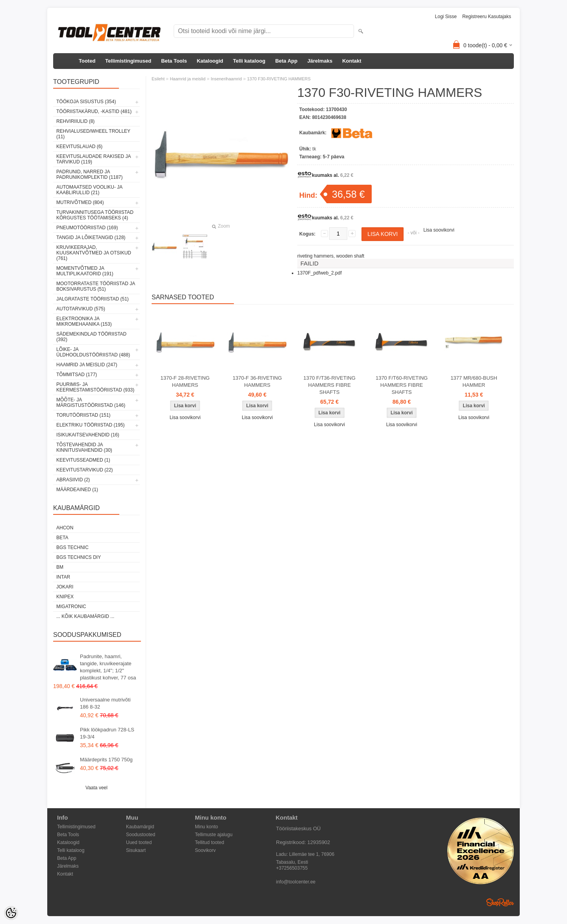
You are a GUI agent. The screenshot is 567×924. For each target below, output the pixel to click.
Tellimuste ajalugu (214, 835)
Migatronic (71, 607)
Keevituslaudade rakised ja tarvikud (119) (94, 159)
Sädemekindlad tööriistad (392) (91, 337)
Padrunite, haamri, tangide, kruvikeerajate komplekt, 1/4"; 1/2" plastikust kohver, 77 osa (108, 667)
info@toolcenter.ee (296, 882)
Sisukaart (136, 850)
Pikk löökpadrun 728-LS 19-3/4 (107, 733)
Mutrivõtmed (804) (80, 202)
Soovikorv (205, 850)
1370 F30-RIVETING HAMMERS (279, 79)
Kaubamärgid (140, 827)
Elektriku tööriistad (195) (91, 425)
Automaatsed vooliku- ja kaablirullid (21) (89, 190)
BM (60, 567)
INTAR (63, 577)
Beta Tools (174, 61)
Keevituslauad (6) (79, 147)
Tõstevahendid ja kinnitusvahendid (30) (84, 447)
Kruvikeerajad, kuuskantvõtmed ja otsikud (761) (94, 253)
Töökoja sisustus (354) (86, 102)
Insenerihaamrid (226, 79)
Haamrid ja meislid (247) (87, 365)
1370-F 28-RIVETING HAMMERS (185, 381)
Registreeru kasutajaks (487, 17)
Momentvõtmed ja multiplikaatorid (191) (85, 271)
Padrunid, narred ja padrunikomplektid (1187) (90, 174)
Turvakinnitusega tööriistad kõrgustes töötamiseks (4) (95, 215)
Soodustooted (141, 835)
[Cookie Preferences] (11, 913)
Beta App (286, 61)
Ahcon (65, 528)
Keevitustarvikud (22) (85, 470)
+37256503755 (292, 868)
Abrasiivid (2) (73, 480)
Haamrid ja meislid (187, 79)
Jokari (65, 587)
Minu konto (207, 827)
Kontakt (352, 61)
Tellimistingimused (128, 61)
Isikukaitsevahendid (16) (88, 435)
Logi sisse (446, 17)
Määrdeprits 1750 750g (106, 760)
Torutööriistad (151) (83, 415)
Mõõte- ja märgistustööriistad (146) (91, 403)
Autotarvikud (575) (81, 309)
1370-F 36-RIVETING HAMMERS (257, 381)
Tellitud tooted (209, 842)
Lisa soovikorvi (439, 230)
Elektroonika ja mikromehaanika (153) (84, 321)
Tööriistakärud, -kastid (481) (94, 111)
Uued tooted (139, 842)
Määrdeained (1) (77, 490)
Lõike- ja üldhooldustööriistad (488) (93, 352)
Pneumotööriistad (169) (87, 228)
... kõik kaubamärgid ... (85, 616)
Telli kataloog (249, 61)
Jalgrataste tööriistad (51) (93, 299)
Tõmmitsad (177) (77, 375)
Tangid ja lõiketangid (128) (91, 237)
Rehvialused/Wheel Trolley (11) (93, 134)
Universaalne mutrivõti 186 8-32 (105, 703)
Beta (62, 538)
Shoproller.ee (500, 902)
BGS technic (72, 547)
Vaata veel (96, 788)
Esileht (158, 79)
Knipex (65, 597)
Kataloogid (210, 61)
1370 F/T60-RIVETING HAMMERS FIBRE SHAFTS (402, 385)
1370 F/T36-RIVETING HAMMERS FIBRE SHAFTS (330, 385)
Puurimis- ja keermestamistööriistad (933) (95, 387)
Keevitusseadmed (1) (83, 460)
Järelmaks (320, 61)
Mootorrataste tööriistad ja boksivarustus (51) (96, 286)
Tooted (87, 61)
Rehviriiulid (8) (75, 121)
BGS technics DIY (79, 557)
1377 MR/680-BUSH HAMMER (474, 381)
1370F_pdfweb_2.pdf (320, 273)
